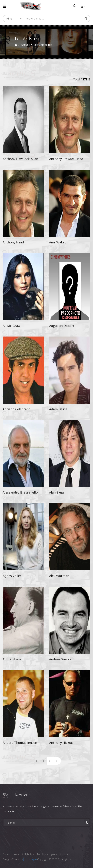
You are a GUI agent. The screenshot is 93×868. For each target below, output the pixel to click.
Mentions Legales (47, 854)
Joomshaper (30, 859)
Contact (65, 854)
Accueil (26, 45)
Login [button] (82, 6)
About (6, 854)
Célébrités (28, 854)
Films (16, 854)
